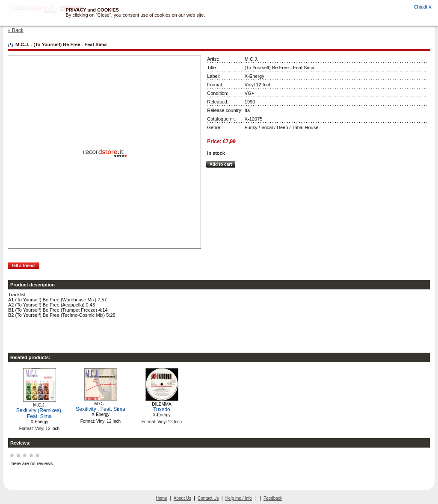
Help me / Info (239, 498)
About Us (182, 498)
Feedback (273, 498)
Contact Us (208, 498)
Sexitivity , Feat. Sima (100, 409)
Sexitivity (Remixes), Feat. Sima (40, 413)
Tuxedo (162, 410)
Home (161, 498)
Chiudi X (423, 7)
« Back (16, 30)
